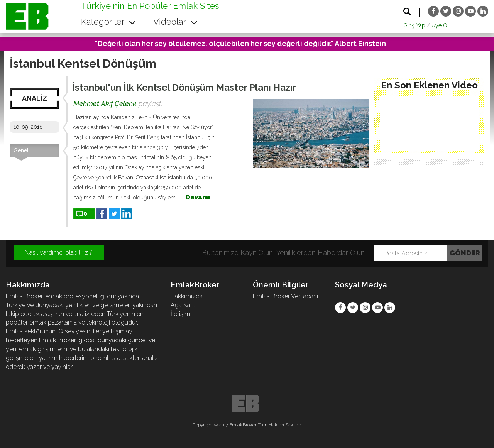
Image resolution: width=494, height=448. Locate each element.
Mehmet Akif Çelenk (105, 104)
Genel (21, 150)
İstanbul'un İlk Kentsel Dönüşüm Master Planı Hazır (184, 87)
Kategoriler (108, 22)
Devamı (198, 197)
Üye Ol (440, 25)
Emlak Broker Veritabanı (285, 296)
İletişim (180, 314)
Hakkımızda (187, 296)
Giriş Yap (414, 25)
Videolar (175, 22)
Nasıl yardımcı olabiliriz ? (59, 253)
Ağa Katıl (183, 305)
